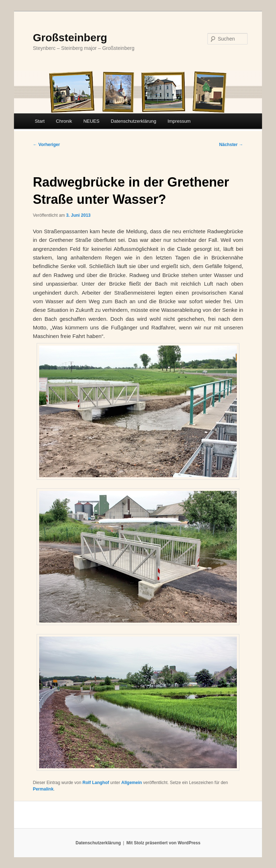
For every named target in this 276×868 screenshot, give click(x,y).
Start (40, 121)
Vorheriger (46, 145)
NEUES (91, 121)
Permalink (43, 789)
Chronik (64, 121)
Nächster (231, 145)
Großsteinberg (70, 37)
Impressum (179, 121)
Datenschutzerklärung (133, 121)
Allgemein (132, 783)
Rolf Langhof (96, 783)
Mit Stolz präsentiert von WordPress (164, 843)
